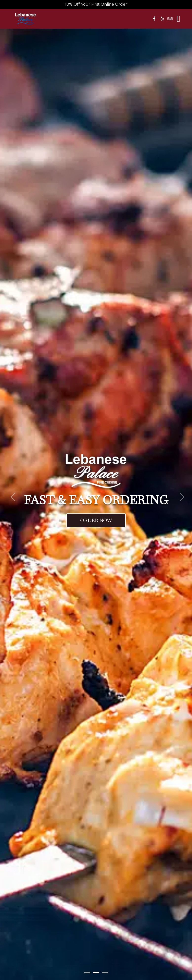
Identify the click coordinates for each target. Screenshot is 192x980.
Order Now (96, 520)
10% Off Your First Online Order (96, 4)
